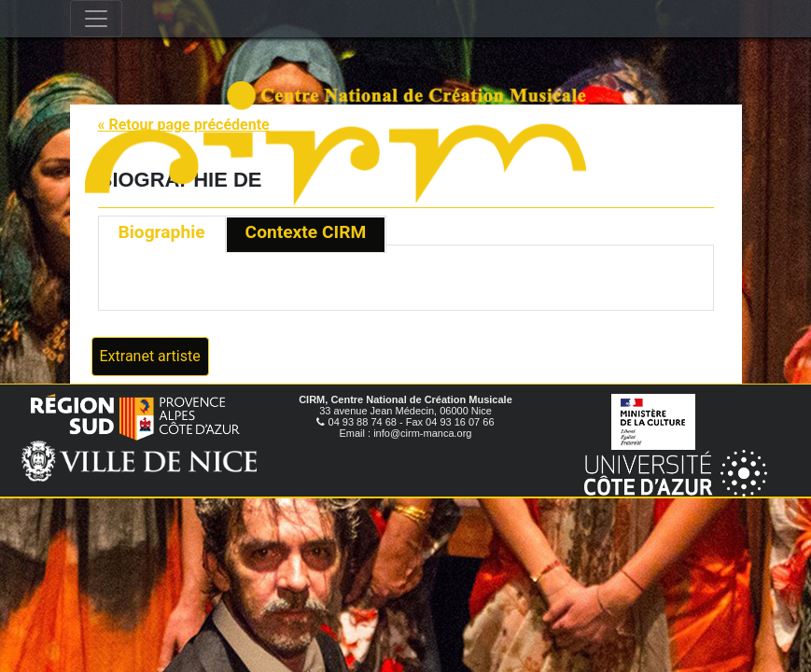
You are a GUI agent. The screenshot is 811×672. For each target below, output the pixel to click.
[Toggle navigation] (96, 19)
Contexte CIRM (306, 232)
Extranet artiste (150, 356)
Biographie (162, 232)
